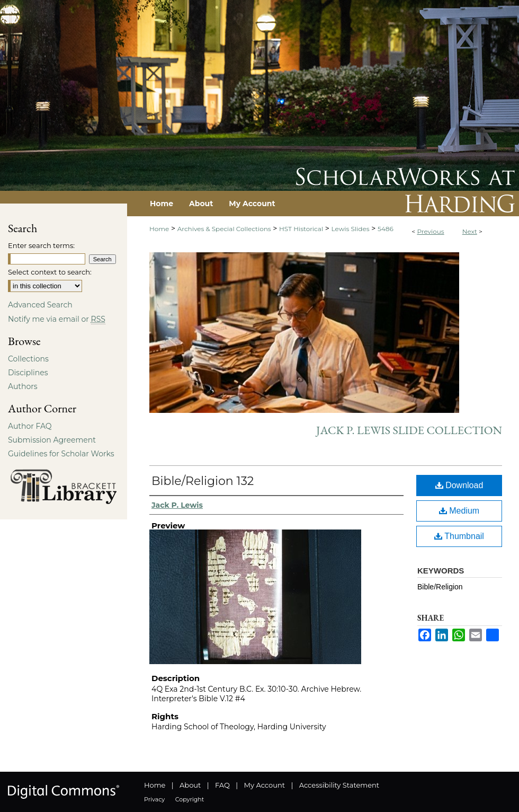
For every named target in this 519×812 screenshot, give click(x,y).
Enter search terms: (41, 245)
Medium (459, 511)
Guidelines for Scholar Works (61, 454)
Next (470, 231)
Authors (23, 386)
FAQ (222, 785)
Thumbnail (459, 536)
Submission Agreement (52, 440)
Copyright (190, 799)
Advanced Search (40, 305)
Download (459, 485)
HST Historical (301, 229)
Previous (430, 231)
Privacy (154, 799)
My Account (265, 785)
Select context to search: (50, 272)
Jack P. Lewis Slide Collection (409, 430)
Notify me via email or (57, 319)
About (190, 785)
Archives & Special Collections (224, 229)
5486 (386, 229)
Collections (28, 359)
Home (159, 229)
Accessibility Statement (339, 785)
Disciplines (28, 373)
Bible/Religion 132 (203, 481)
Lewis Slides (351, 229)
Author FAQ (30, 426)
